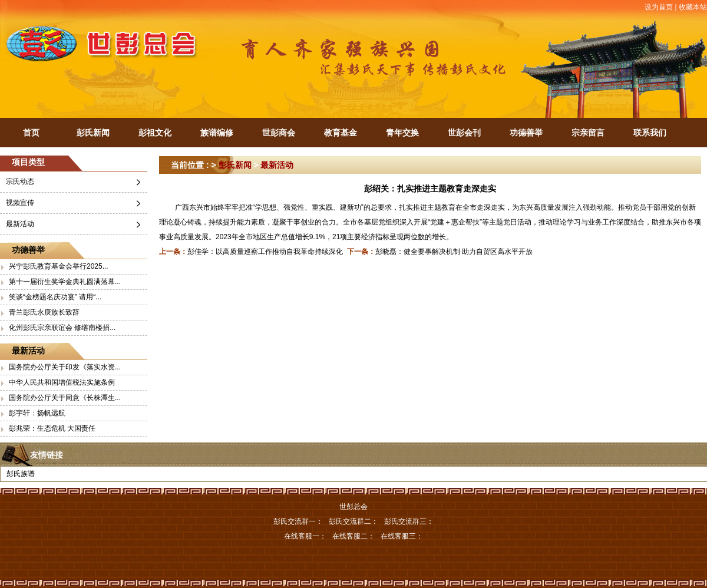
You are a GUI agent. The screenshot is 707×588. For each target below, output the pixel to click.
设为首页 (659, 7)
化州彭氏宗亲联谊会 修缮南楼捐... (62, 328)
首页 (31, 133)
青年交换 (402, 133)
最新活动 (20, 224)
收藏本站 (693, 7)
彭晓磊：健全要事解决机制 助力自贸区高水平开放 (454, 252)
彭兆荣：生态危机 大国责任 (52, 428)
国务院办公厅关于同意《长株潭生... (65, 398)
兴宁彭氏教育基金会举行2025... (59, 266)
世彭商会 (279, 133)
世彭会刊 (464, 133)
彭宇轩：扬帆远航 (37, 413)
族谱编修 (217, 133)
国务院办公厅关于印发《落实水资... (65, 367)
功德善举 (526, 133)
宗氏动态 (20, 181)
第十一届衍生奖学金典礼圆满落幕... (65, 282)
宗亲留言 (588, 133)
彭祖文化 (155, 133)
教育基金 (341, 133)
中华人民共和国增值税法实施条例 (62, 382)
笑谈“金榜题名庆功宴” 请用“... (55, 297)
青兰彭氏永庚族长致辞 (44, 312)
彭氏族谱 (21, 474)
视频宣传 (20, 203)
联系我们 (650, 133)
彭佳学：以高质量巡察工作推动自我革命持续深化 (265, 252)
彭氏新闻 (93, 133)
